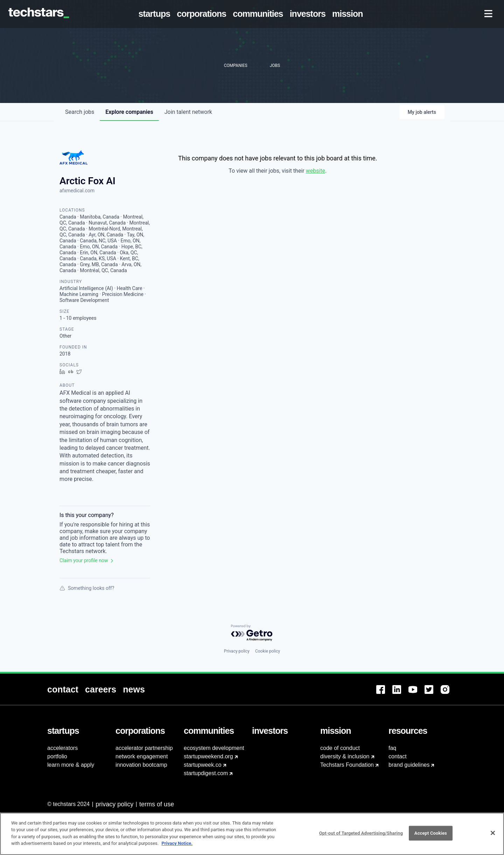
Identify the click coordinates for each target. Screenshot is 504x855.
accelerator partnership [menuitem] (144, 748)
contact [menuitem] (398, 756)
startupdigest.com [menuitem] (206, 773)
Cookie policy (268, 651)
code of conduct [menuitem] (340, 748)
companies (129, 112)
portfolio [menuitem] (57, 756)
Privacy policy (237, 651)
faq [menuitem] (392, 748)
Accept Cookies (431, 833)
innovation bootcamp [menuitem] (141, 765)
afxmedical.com (77, 191)
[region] (252, 834)
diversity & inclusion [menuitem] (345, 756)
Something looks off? (87, 588)
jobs (80, 112)
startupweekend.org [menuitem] (208, 756)
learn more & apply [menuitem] (71, 765)
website (316, 171)
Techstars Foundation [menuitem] (347, 765)
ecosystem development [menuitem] (214, 748)
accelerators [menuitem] (62, 748)
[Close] (493, 833)
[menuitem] (156, 14)
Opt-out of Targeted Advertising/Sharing (361, 833)
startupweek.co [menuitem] (203, 765)
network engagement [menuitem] (142, 756)
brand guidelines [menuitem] (409, 765)
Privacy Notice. (177, 843)
